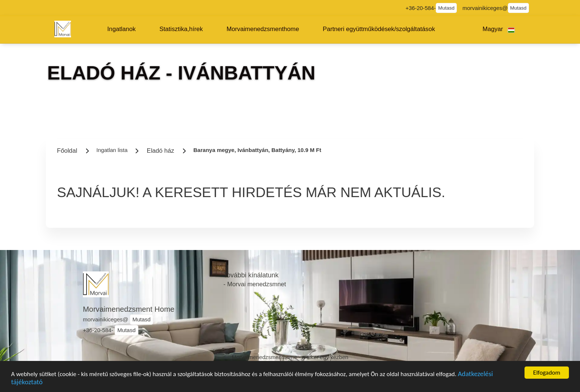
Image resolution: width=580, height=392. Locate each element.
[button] (122, 29)
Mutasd (446, 8)
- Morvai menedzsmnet (255, 284)
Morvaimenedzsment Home (129, 309)
